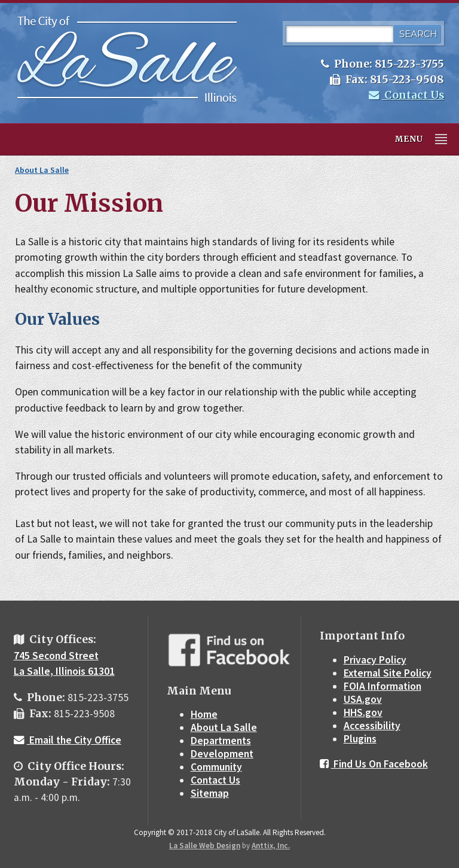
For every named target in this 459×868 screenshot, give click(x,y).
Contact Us (406, 95)
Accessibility (372, 726)
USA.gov (363, 699)
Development (222, 754)
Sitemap (210, 793)
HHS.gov (363, 712)
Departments (221, 741)
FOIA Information (382, 686)
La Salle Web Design (205, 846)
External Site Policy (388, 673)
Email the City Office (68, 740)
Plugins (360, 739)
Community (216, 767)
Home (204, 714)
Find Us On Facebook (374, 764)
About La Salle (42, 170)
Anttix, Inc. (271, 846)
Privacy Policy (375, 660)
